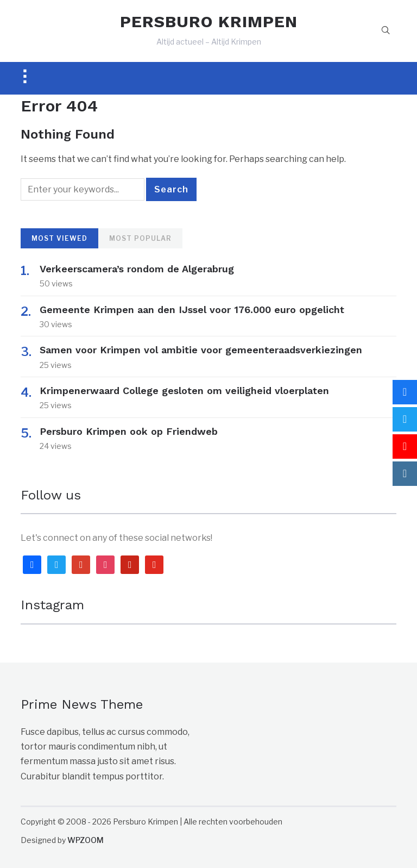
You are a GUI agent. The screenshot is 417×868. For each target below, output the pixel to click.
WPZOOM (86, 840)
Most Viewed (59, 238)
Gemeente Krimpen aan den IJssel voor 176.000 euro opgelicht (192, 310)
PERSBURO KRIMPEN (209, 21)
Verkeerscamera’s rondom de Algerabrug (137, 269)
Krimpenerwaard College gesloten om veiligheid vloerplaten (184, 391)
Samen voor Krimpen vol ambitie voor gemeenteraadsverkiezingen (201, 350)
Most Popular (140, 238)
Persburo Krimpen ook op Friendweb (129, 431)
